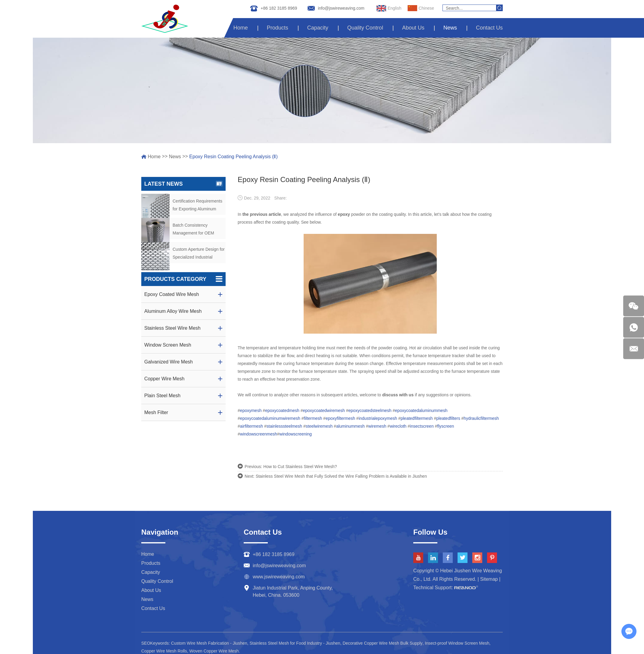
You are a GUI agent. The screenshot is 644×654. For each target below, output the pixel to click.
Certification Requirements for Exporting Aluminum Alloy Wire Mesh (197, 206)
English (389, 8)
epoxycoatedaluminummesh (421, 410)
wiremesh (377, 426)
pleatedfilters (448, 418)
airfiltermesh (252, 426)
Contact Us (489, 28)
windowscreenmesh (259, 434)
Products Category (183, 279)
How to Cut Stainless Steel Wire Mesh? (300, 467)
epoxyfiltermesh (340, 418)
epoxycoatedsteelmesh (370, 410)
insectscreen (422, 426)
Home (243, 28)
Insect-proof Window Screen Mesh (457, 643)
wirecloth (398, 426)
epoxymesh (251, 410)
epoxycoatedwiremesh (324, 410)
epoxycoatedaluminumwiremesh (270, 418)
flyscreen (445, 426)
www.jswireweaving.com (279, 577)
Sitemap (489, 579)
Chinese (421, 8)
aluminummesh (350, 426)
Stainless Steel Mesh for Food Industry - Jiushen (295, 643)
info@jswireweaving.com (341, 8)
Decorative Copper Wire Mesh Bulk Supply (382, 643)
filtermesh (313, 418)
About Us (414, 28)
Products (280, 28)
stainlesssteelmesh (284, 426)
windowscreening (296, 434)
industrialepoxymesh (378, 418)
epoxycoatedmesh (282, 410)
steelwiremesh (319, 426)
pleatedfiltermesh (417, 418)
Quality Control (366, 28)
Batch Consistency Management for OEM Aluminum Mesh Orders (195, 230)
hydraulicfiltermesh (481, 418)
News (451, 28)
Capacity (320, 28)
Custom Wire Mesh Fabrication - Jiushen (209, 643)
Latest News (183, 184)
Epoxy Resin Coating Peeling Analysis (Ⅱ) (233, 157)
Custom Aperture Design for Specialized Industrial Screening (199, 254)
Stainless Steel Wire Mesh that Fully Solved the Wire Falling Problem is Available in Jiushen (341, 476)
